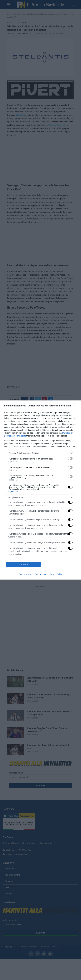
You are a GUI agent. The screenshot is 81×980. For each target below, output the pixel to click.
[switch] (70, 459)
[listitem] (40, 453)
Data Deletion (25, 574)
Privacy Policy (56, 574)
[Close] (76, 406)
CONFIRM (23, 564)
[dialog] (40, 490)
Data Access (40, 574)
